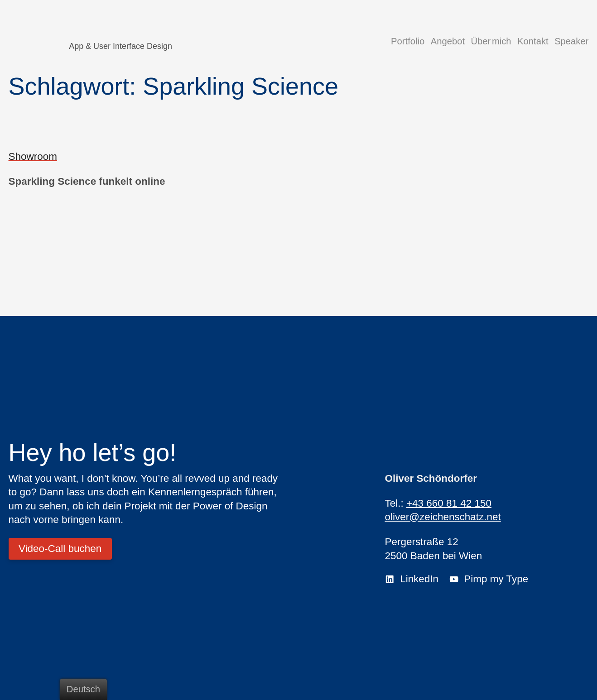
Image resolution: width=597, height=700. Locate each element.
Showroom (33, 156)
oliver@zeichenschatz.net (443, 517)
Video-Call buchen (60, 549)
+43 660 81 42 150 (449, 503)
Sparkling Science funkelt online (87, 181)
